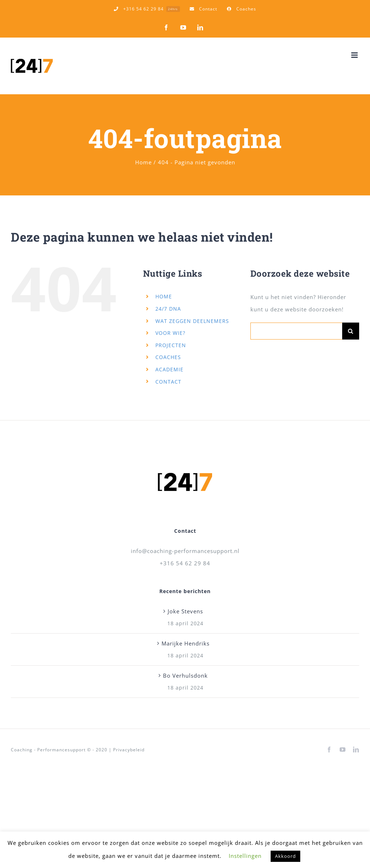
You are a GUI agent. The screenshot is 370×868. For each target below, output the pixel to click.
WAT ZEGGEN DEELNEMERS (192, 321)
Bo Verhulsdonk (185, 675)
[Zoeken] (351, 331)
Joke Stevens (185, 611)
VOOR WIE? (170, 333)
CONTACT (168, 382)
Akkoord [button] (285, 856)
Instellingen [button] (245, 856)
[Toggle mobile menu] (355, 55)
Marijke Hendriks (186, 643)
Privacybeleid (129, 750)
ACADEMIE (169, 369)
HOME (164, 296)
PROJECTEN (171, 345)
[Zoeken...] (296, 331)
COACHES (168, 357)
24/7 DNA (168, 309)
